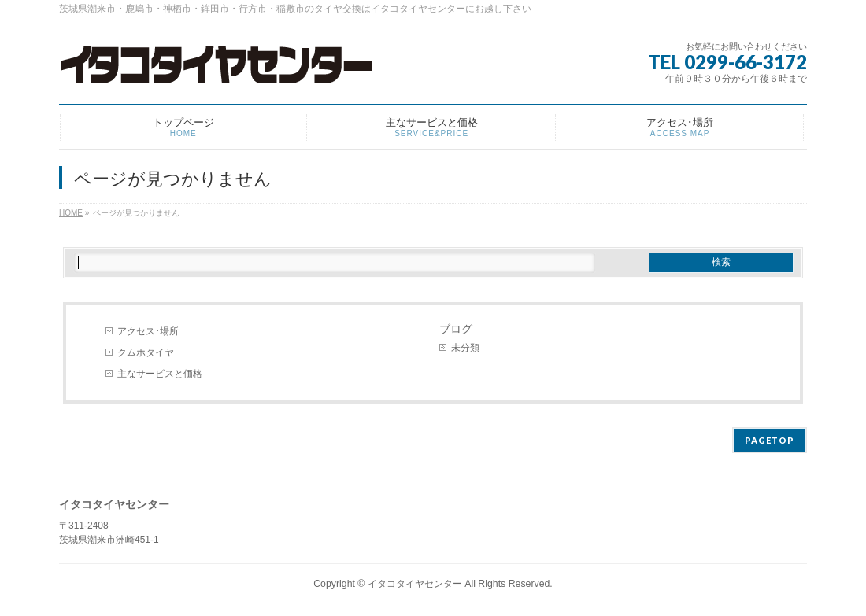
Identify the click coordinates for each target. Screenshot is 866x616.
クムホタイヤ (146, 352)
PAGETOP (770, 440)
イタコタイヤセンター (415, 584)
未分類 (465, 348)
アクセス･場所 (148, 331)
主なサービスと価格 (160, 374)
